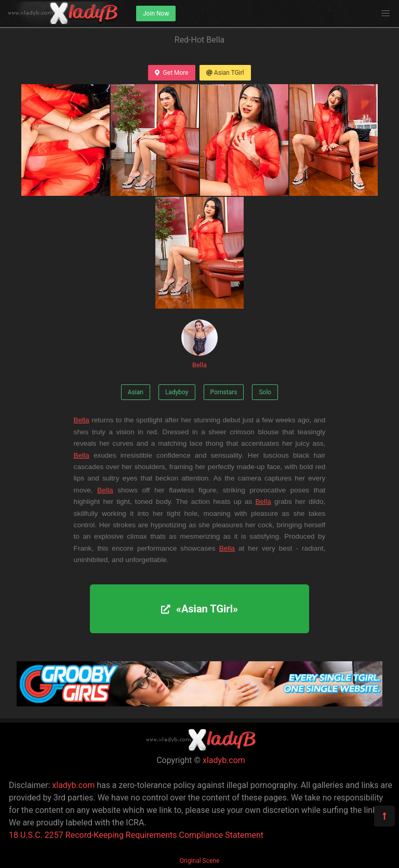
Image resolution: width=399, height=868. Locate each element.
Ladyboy (177, 392)
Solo (265, 392)
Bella (199, 344)
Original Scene (200, 861)
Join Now (156, 14)
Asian (136, 392)
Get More (171, 73)
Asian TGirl (225, 73)
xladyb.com (224, 760)
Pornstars (224, 392)
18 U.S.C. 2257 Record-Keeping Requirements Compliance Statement (136, 835)
